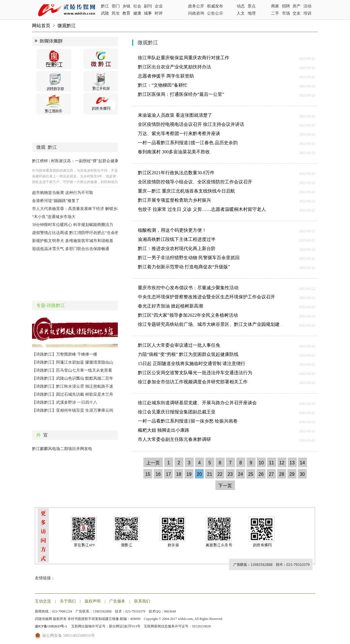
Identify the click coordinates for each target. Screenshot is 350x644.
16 (158, 474)
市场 (286, 13)
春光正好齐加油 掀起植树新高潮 (170, 306)
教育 (126, 13)
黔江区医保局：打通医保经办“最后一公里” (181, 94)
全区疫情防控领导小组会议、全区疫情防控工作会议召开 (195, 182)
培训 (307, 13)
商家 (275, 6)
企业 (159, 6)
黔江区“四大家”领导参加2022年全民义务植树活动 (188, 315)
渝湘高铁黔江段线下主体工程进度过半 (177, 239)
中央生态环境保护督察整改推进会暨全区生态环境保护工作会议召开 (206, 297)
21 (210, 474)
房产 (297, 6)
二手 (275, 13)
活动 (307, 6)
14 (303, 463)
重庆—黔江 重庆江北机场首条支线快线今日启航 (186, 191)
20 (199, 474)
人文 (241, 13)
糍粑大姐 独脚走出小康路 (164, 430)
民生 (116, 13)
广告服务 (117, 601)
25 (251, 474)
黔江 (105, 6)
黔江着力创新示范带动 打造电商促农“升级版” (184, 267)
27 (271, 474)
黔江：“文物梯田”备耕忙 (163, 85)
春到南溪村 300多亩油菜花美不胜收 (174, 152)
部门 (116, 6)
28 (282, 474)
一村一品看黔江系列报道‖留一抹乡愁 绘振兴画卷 (188, 421)
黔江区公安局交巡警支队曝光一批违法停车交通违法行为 (195, 373)
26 (261, 474)
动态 (241, 6)
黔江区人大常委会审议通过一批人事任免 (179, 345)
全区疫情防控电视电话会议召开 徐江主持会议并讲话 (191, 124)
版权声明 (93, 601)
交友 (297, 13)
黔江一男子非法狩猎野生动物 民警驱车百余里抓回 (189, 258)
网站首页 (41, 26)
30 (302, 474)
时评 (159, 13)
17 (168, 474)
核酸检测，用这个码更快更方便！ (172, 230)
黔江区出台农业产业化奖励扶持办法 (174, 67)
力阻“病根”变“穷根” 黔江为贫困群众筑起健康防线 (188, 354)
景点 (252, 6)
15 (148, 474)
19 (189, 474)
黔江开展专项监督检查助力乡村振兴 (174, 200)
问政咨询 (196, 13)
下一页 (225, 486)
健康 (137, 13)
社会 (137, 6)
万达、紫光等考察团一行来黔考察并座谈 (179, 133)
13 (292, 463)
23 (230, 474)
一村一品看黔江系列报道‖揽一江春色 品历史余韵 (188, 143)
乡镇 (126, 6)
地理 (252, 13)
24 (240, 474)
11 (272, 463)
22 (220, 474)
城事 (148, 13)
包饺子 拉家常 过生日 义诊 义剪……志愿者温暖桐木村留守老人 (202, 209)
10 (261, 463)
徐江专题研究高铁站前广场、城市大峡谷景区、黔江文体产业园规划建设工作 (216, 324)
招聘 (286, 6)
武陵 (105, 13)
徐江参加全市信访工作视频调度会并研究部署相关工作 (193, 382)
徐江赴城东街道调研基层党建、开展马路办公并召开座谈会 (197, 403)
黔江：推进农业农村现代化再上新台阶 (177, 248)
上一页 (153, 463)
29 (292, 474)
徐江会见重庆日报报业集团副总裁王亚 (177, 412)
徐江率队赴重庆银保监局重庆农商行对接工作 (184, 58)
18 (179, 474)
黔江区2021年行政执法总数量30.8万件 (176, 173)
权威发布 (215, 6)
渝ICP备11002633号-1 (51, 626)
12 (282, 463)
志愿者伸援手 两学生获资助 (166, 76)
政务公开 (196, 6)
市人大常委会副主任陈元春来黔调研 (174, 439)
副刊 (148, 6)
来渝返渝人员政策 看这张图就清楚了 (175, 115)
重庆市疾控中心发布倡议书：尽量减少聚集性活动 (188, 288)
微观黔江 (67, 26)
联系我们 (142, 601)
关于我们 (68, 601)
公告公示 (215, 13)
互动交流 (43, 601)
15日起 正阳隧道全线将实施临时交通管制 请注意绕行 (192, 363)
